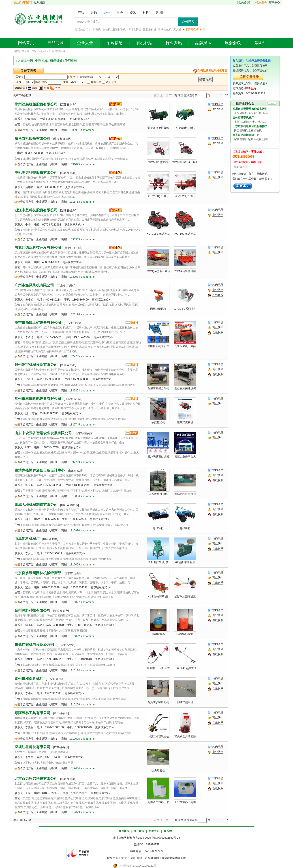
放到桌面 (39, 2)
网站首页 (26, 43)
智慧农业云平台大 (185, 457)
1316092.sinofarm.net (82, 636)
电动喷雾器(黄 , (185, 634)
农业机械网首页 (23, 2)
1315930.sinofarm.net (82, 531)
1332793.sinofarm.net (82, 462)
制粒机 (107, 30)
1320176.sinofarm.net (82, 314)
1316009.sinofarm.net (82, 565)
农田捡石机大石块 (158, 346)
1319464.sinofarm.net (82, 768)
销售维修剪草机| (158, 597)
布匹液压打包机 (158, 494)
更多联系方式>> (79, 119)
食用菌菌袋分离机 (158, 388)
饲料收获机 (134, 30)
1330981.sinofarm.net (82, 130)
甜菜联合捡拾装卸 (158, 128)
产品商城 (56, 43)
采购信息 (115, 43)
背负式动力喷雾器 (185, 737)
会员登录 (244, 2)
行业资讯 (174, 43)
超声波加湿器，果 (158, 802)
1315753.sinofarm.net (82, 202)
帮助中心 (274, 2)
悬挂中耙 (185, 528)
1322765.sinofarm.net (82, 356)
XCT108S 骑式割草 (158, 234)
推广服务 (139, 831)
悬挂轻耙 (158, 528)
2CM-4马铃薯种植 (185, 271)
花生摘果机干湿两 (185, 346)
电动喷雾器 (158, 634)
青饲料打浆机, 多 (158, 562)
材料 (203, 30)
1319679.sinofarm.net (82, 812)
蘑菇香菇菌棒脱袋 (185, 388)
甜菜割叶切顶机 (185, 128)
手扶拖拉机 (165, 30)
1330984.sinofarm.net (82, 277)
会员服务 (262, 2)
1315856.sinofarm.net (82, 496)
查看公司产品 (26, 130)
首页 (35, 51)
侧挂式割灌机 (185, 702)
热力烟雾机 (158, 771)
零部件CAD (192, 30)
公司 (43, 51)
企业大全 (85, 43)
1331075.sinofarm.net (82, 164)
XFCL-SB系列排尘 (185, 309)
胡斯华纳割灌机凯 (185, 597)
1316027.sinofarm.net (82, 602)
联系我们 (169, 831)
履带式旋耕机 (185, 422)
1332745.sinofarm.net (82, 425)
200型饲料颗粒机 (185, 562)
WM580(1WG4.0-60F (185, 162)
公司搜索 (188, 22)
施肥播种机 (150, 30)
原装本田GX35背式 (158, 668)
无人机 (177, 30)
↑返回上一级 (25, 60)
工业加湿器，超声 (185, 802)
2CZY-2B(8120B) (158, 196)
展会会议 (233, 43)
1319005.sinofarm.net (82, 739)
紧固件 (260, 43)
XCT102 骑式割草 (185, 234)
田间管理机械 (57, 51)
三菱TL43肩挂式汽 (185, 668)
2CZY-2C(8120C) (185, 196)
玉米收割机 (119, 30)
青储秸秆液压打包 (185, 494)
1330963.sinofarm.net (82, 239)
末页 (181, 95)
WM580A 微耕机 (158, 162)
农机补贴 (144, 43)
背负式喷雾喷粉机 (158, 702)
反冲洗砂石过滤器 (158, 457)
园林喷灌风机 (158, 309)
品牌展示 (203, 43)
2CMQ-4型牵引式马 (158, 271)
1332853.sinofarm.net (82, 391)
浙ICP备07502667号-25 (166, 838)
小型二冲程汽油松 (158, 737)
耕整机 (97, 30)
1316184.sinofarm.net (82, 670)
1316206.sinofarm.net (82, 705)
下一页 (173, 95)
